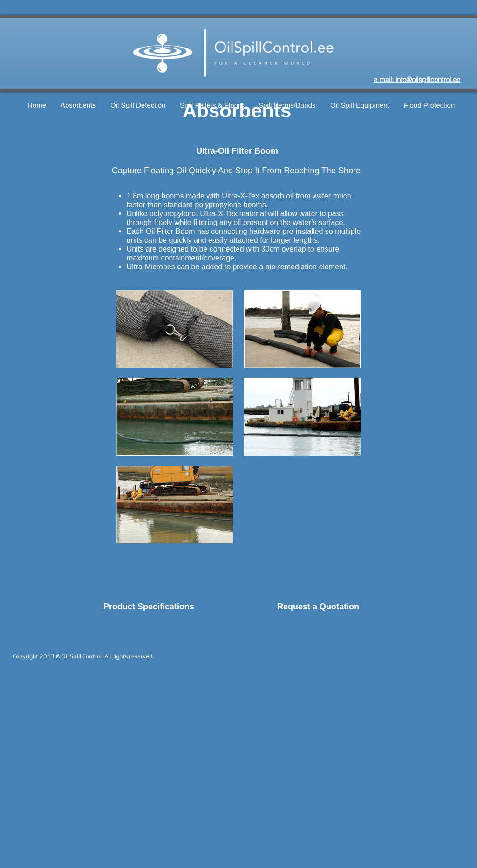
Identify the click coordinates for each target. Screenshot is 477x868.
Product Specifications (149, 607)
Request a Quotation (318, 607)
